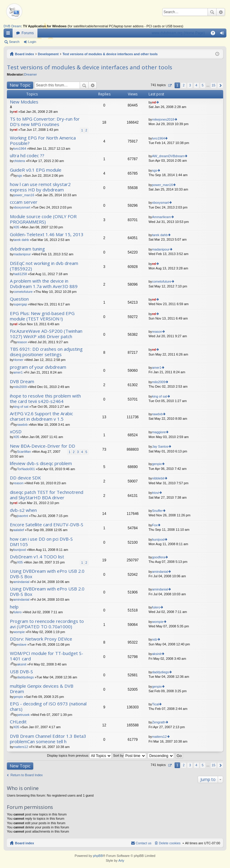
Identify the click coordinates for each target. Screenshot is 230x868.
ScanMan (24, 452)
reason (22, 342)
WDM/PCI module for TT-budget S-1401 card (47, 656)
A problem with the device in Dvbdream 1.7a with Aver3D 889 (44, 284)
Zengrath (159, 722)
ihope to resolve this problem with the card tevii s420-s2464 (45, 399)
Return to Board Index (27, 775)
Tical (156, 704)
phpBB (98, 856)
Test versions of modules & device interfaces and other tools (110, 54)
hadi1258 (20, 274)
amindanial (21, 582)
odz (155, 639)
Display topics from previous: (79, 755)
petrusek (23, 715)
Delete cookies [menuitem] (170, 843)
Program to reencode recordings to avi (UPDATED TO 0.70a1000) (47, 624)
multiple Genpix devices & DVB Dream (42, 689)
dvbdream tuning (27, 249)
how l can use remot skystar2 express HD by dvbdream (40, 187)
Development (48, 54)
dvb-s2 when (23, 510)
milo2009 (20, 387)
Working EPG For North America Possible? (43, 141)
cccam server (24, 202)
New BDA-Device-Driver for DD (43, 446)
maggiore (159, 432)
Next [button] (220, 85)
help (14, 607)
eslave (22, 644)
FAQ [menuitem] (215, 34)
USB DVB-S (21, 672)
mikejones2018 (163, 119)
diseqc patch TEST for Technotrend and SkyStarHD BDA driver (47, 495)
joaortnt (23, 516)
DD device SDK (25, 478)
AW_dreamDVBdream (168, 156)
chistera (19, 161)
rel (15, 112)
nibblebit (158, 478)
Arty (121, 860)
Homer (18, 360)
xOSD (16, 432)
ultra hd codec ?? (27, 156)
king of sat (21, 407)
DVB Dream (12, 26)
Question (19, 299)
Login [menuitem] (223, 34)
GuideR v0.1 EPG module (36, 170)
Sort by (130, 755)
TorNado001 (26, 469)
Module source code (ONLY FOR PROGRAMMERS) (43, 219)
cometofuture (23, 292)
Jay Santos (160, 446)
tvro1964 (20, 149)
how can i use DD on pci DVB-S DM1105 (41, 542)
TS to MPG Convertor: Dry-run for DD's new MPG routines (45, 122)
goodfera (159, 557)
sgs (20, 176)
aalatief (19, 530)
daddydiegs (25, 677)
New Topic (20, 85)
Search (212, 12)
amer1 (18, 372)
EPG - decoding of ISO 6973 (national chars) (48, 706)
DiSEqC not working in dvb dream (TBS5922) (44, 266)
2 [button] (184, 85)
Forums (28, 33)
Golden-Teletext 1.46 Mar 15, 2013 (47, 234)
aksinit (22, 664)
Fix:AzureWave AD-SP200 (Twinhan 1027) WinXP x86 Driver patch (46, 334)
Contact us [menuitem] (144, 843)
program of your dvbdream (38, 367)
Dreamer (30, 74)
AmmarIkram (162, 217)
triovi (156, 493)
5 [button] (203, 85)
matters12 (21, 747)
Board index (25, 54)
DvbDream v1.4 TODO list (37, 557)
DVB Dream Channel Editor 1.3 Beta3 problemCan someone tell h (48, 739)
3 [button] (190, 85)
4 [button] (196, 85)
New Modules (24, 102)
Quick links (9, 34)
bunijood (20, 550)
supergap (20, 304)
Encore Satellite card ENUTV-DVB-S (47, 525)
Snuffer (157, 511)
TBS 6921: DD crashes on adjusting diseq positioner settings (46, 352)
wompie (19, 632)
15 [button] (214, 85)
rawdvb (22, 425)
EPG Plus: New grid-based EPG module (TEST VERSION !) (42, 316)
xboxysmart (22, 207)
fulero (18, 612)
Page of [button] (170, 85)
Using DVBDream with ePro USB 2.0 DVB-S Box (47, 574)
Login (32, 42)
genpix (157, 464)
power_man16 (24, 195)
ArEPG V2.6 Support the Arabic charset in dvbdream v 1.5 (41, 416)
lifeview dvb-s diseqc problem (41, 463)
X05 (16, 227)
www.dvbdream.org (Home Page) (178, 33)
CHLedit (18, 722)
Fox (155, 525)
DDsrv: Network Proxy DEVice (41, 639)
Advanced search (221, 12)
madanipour (22, 254)
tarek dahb (21, 240)
